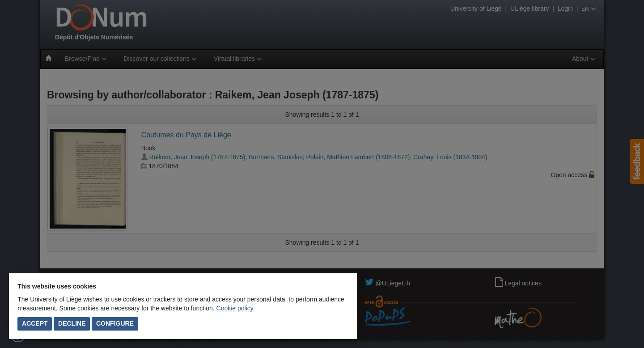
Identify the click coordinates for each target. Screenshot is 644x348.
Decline (72, 323)
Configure (115, 323)
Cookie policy (235, 308)
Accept (35, 323)
